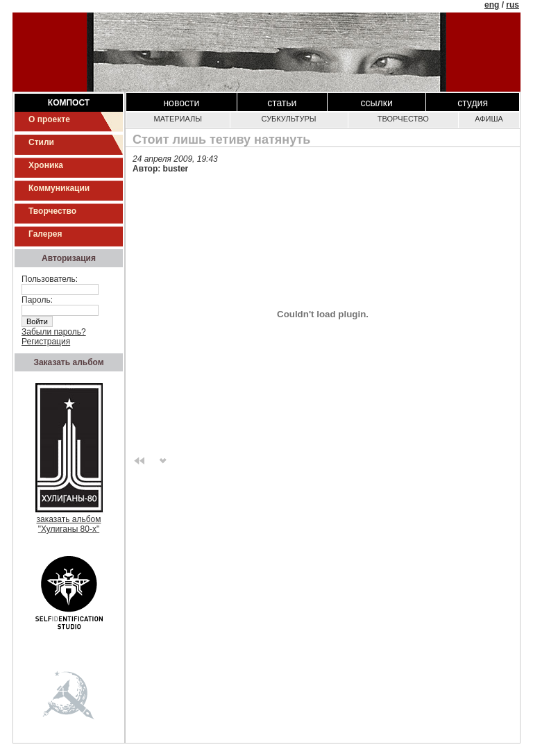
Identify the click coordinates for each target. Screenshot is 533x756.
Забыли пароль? (54, 332)
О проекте (49, 119)
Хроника (46, 165)
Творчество (52, 211)
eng (492, 5)
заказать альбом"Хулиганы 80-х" (69, 520)
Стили (41, 142)
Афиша (489, 119)
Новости (181, 103)
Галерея (45, 234)
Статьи (282, 103)
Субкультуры (289, 119)
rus (513, 5)
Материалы (178, 119)
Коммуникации (59, 188)
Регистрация (46, 342)
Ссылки (377, 103)
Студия (473, 103)
